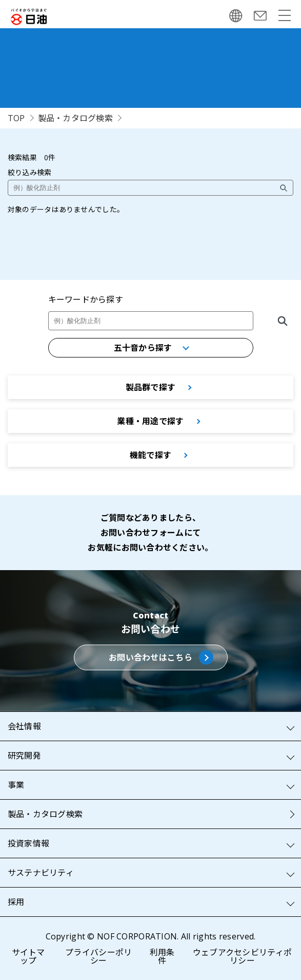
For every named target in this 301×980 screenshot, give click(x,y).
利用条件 (162, 956)
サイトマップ (28, 956)
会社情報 (24, 726)
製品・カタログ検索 (76, 118)
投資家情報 (28, 843)
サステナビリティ (41, 873)
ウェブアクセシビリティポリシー (242, 956)
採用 (16, 902)
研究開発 (24, 756)
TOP (16, 118)
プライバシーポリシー (98, 956)
